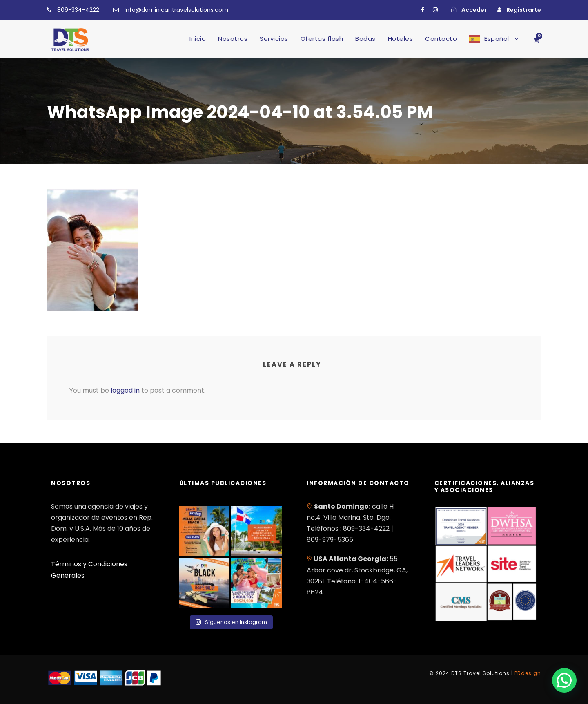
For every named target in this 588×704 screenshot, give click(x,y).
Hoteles (401, 39)
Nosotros (233, 39)
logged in (125, 390)
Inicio (198, 39)
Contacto (441, 39)
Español (497, 39)
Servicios (274, 39)
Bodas (365, 39)
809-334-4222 (78, 10)
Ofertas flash (322, 39)
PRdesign (528, 673)
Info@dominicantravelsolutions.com (176, 10)
